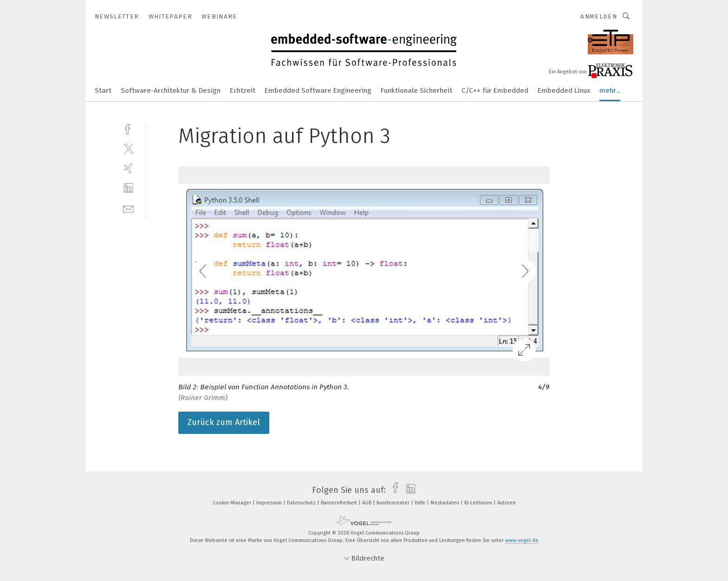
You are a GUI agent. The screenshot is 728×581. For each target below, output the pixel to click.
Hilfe (421, 503)
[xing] (128, 168)
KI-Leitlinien (479, 503)
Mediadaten (445, 503)
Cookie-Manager (233, 503)
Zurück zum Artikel (224, 422)
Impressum (270, 503)
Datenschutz (302, 503)
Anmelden (599, 16)
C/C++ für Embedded (495, 90)
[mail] (128, 208)
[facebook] (128, 128)
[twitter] (128, 148)
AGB (367, 503)
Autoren (507, 503)
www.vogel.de (522, 540)
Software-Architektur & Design (171, 90)
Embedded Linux (564, 90)
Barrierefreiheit (340, 503)
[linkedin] (128, 188)
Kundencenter (394, 503)
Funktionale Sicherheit (416, 90)
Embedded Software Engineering (318, 90)
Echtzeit (243, 90)
